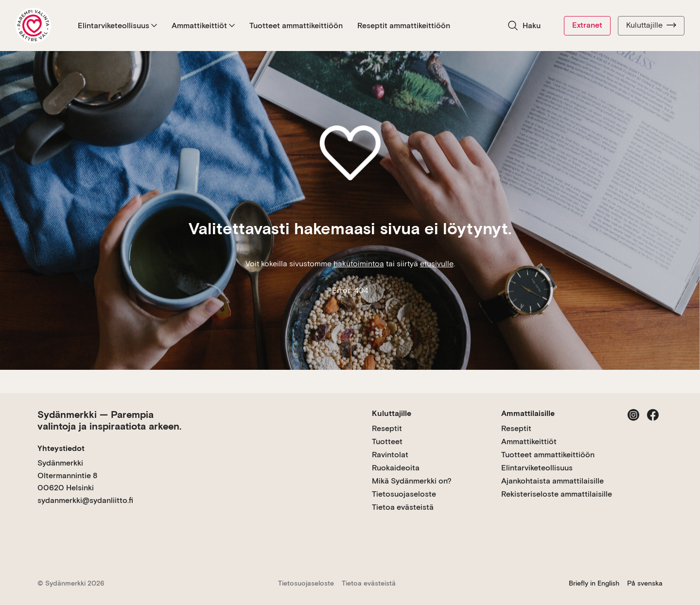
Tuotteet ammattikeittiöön (296, 26)
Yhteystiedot (61, 448)
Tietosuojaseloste (404, 494)
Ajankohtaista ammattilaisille (552, 481)
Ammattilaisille (528, 413)
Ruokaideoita (396, 468)
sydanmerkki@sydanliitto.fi (85, 500)
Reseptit (387, 428)
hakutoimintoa (359, 264)
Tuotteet (387, 441)
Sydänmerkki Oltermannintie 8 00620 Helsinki (67, 475)
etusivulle (437, 264)
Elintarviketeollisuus (117, 26)
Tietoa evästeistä (403, 507)
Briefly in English (594, 583)
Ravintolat (390, 455)
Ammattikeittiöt (203, 26)
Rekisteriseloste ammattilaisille (557, 494)
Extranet (587, 25)
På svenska (645, 583)
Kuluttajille (651, 25)
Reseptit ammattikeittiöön (404, 26)
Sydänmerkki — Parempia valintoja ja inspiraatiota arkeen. (109, 420)
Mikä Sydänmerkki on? (412, 481)
